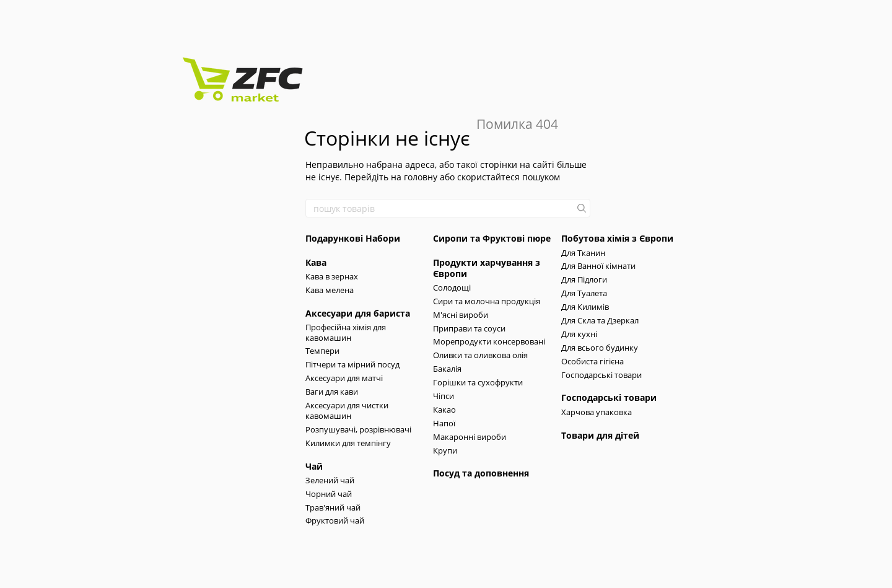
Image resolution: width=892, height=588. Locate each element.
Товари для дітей (600, 435)
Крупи (445, 450)
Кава (316, 262)
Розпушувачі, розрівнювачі (358, 429)
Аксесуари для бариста (358, 313)
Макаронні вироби (470, 437)
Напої (444, 423)
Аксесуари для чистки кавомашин (347, 410)
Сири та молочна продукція (487, 301)
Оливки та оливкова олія (480, 355)
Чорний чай (329, 494)
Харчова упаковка (597, 412)
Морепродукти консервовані (489, 341)
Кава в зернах (332, 276)
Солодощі (452, 287)
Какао (444, 410)
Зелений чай (330, 480)
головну (421, 177)
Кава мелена (330, 290)
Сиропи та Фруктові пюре (492, 238)
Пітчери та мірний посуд (352, 364)
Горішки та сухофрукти (478, 382)
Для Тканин (583, 253)
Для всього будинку (600, 348)
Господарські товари (601, 375)
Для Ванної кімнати (598, 266)
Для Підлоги (584, 279)
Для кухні (579, 334)
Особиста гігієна (592, 361)
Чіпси (444, 396)
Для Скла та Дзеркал (600, 320)
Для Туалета (584, 293)
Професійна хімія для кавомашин (346, 332)
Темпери (322, 351)
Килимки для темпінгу (348, 443)
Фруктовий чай (335, 520)
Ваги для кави (332, 392)
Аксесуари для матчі (344, 378)
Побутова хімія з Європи (617, 238)
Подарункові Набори (353, 238)
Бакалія (447, 369)
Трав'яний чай (333, 507)
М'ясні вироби (461, 315)
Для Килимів (585, 307)
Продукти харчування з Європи (487, 268)
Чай (314, 466)
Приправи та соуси (469, 328)
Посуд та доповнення (481, 473)
